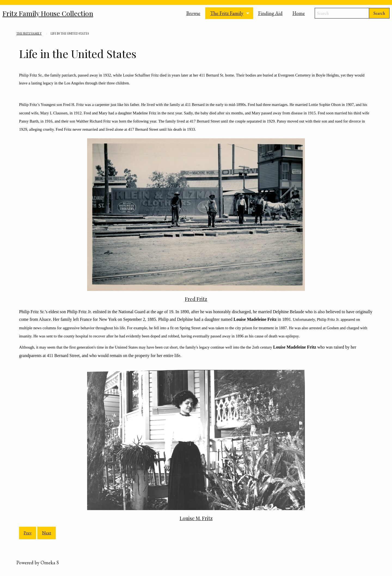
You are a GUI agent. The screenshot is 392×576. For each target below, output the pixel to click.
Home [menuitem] (299, 13)
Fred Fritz (196, 299)
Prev (28, 533)
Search (379, 13)
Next (47, 533)
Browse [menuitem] (193, 13)
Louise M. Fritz (196, 518)
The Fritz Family (29, 33)
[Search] (342, 13)
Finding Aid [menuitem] (270, 13)
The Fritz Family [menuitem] (227, 13)
